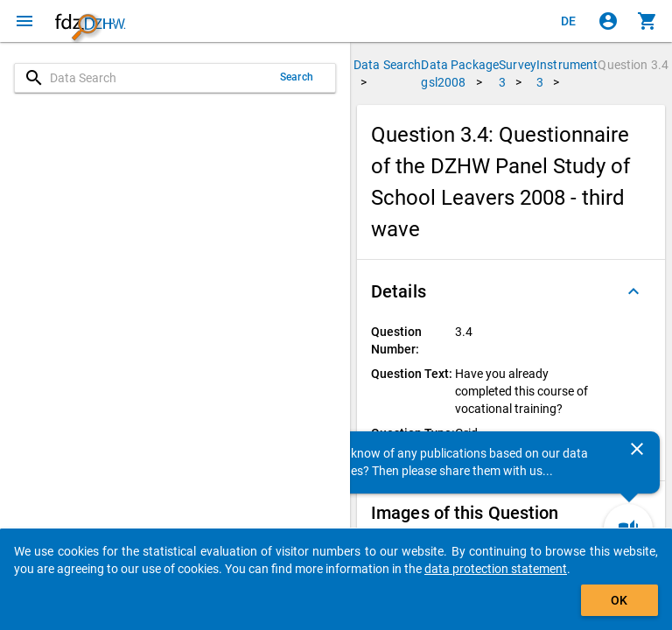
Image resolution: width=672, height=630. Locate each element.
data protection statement (496, 569)
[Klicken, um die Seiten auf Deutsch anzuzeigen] (569, 21)
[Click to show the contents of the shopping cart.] (647, 21)
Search (297, 77)
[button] (511, 291)
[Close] (637, 449)
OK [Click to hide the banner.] (619, 600)
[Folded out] (633, 291)
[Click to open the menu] (24, 21)
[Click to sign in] (608, 21)
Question (633, 65)
